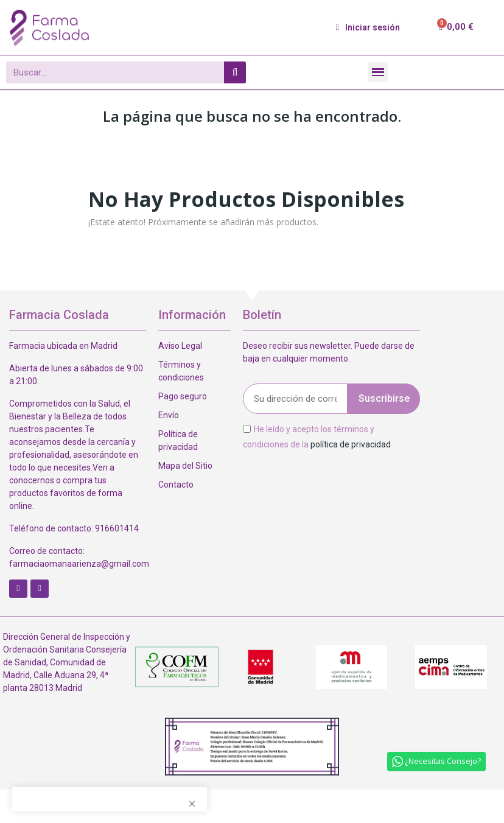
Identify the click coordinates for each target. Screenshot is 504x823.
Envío (169, 415)
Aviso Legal (180, 346)
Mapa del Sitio (185, 466)
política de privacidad (351, 444)
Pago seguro (183, 396)
